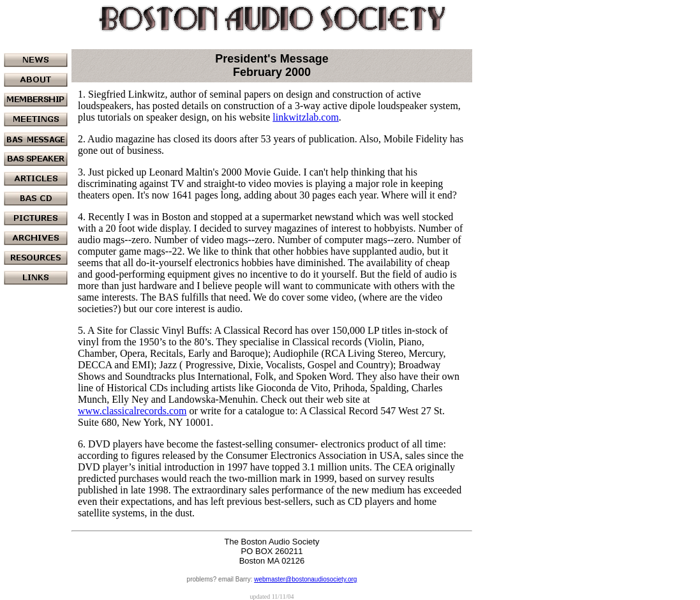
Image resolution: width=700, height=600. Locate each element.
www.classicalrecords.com (132, 411)
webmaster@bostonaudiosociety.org (305, 579)
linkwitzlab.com (306, 117)
